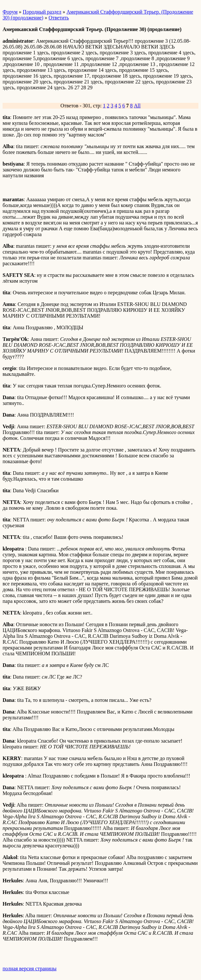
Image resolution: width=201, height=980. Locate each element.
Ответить (59, 18)
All (137, 106)
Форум (10, 12)
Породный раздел (42, 12)
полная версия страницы (30, 969)
